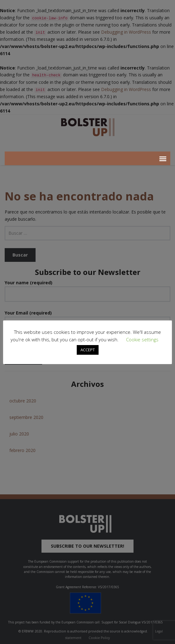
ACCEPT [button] (88, 350)
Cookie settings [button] (142, 339)
